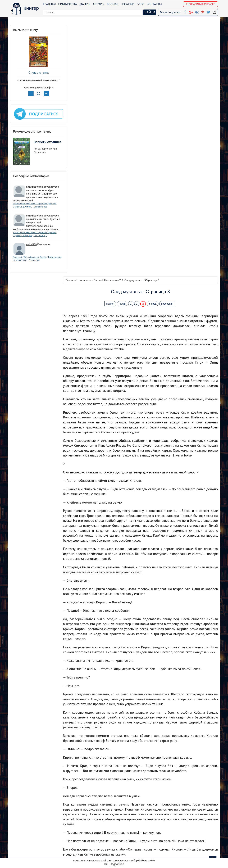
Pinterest (118, 841)
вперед (153, 52)
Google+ (119, 828)
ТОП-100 (113, 4)
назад (123, 52)
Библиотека (68, 4)
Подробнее (117, 864)
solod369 (31, 247)
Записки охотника (41, 143)
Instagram (119, 850)
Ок (106, 864)
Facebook (118, 823)
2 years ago (42, 262)
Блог (141, 4)
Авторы (99, 4)
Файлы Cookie (171, 832)
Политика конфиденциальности (182, 828)
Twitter (117, 846)
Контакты (154, 4)
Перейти (147, 798)
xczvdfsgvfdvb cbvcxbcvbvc (42, 186)
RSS (116, 855)
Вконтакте (120, 837)
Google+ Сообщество (127, 832)
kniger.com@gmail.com (184, 823)
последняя (168, 52)
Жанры (85, 4)
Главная (49, 4)
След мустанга (36, 73)
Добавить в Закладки (201, 4)
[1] (175, 204)
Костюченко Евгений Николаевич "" (36, 80)
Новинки (128, 4)
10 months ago (40, 205)
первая (111, 52)
